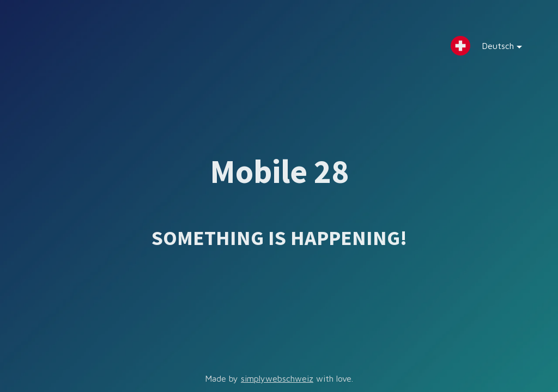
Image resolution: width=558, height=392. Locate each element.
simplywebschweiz (277, 378)
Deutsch (493, 48)
